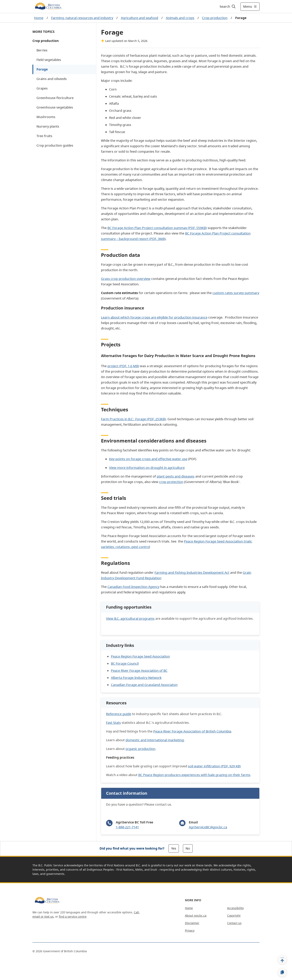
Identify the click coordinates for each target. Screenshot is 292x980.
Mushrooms (46, 117)
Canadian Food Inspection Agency (133, 587)
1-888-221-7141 (127, 827)
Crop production (215, 18)
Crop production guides (55, 145)
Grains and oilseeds (52, 79)
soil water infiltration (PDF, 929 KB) (214, 766)
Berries (42, 50)
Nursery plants (48, 126)
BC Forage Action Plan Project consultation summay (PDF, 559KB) (157, 228)
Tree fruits (44, 136)
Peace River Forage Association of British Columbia (192, 731)
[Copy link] (282, 972)
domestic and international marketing (155, 740)
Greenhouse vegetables (55, 107)
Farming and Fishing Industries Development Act (192, 573)
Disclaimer (192, 923)
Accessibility (235, 908)
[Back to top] (282, 960)
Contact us (234, 923)
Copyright (234, 915)
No (188, 848)
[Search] (228, 6)
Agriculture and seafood (140, 18)
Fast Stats (113, 723)
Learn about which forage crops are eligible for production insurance (154, 317)
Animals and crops (180, 18)
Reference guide (119, 714)
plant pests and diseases (176, 476)
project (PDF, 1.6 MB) (123, 366)
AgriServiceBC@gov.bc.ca (208, 827)
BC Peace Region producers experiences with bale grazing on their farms (194, 775)
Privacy (190, 930)
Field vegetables (49, 60)
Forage (42, 69)
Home (39, 18)
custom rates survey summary (236, 293)
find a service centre (73, 917)
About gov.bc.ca (196, 915)
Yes (174, 848)
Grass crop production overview (126, 279)
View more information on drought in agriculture (147, 468)
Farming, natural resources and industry (82, 18)
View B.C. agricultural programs (130, 618)
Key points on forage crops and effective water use (148, 459)
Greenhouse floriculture (55, 98)
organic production (140, 749)
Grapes (42, 88)
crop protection (171, 482)
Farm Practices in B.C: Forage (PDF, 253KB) (133, 419)
